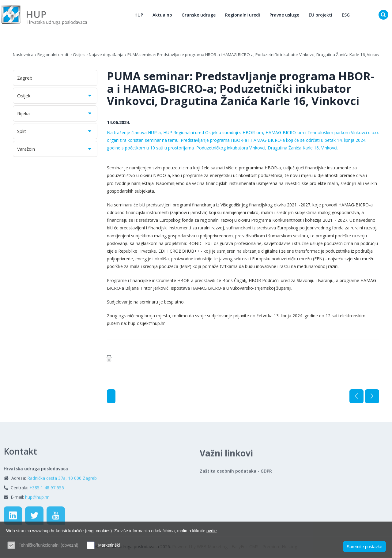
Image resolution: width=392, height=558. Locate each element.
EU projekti (322, 15)
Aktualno (164, 15)
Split (55, 133)
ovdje (211, 531)
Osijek (81, 56)
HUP (140, 15)
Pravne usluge (286, 15)
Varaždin (55, 150)
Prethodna (356, 398)
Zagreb (25, 79)
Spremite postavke (364, 546)
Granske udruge (200, 15)
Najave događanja (110, 56)
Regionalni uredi (244, 15)
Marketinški (109, 545)
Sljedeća (372, 398)
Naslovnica (24, 56)
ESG (347, 15)
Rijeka (55, 115)
